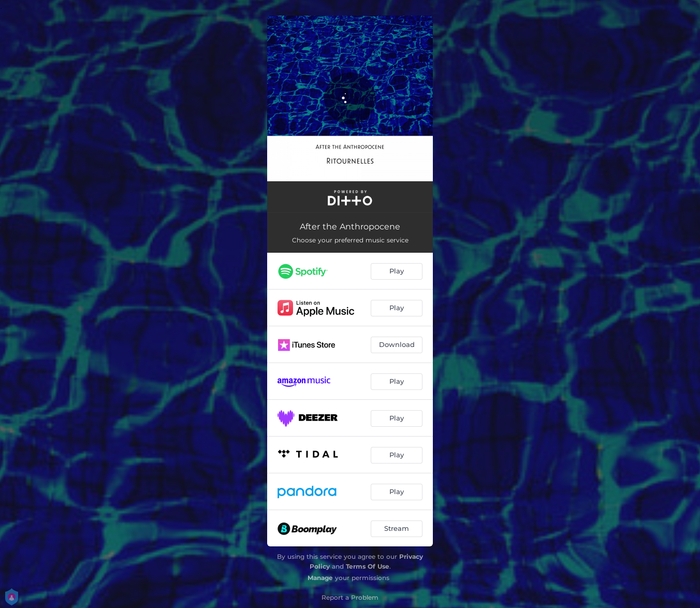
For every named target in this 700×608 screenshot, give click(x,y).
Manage (320, 578)
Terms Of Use (368, 566)
